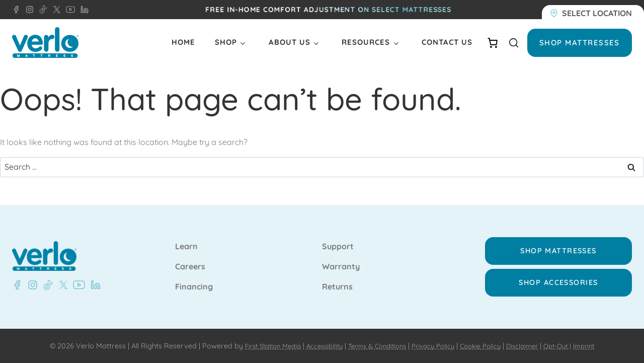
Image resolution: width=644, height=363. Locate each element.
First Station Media (259, 346)
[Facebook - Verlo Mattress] (16, 10)
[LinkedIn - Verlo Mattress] (83, 10)
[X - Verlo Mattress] (55, 10)
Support (338, 247)
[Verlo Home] (45, 43)
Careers (190, 267)
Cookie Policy (486, 346)
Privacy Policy (435, 346)
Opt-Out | (570, 346)
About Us (290, 42)
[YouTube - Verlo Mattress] (68, 10)
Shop (226, 42)
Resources (366, 42)
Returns (337, 287)
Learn (186, 247)
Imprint (600, 346)
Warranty (341, 267)
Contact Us (447, 42)
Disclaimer (532, 346)
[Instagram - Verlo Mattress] (28, 10)
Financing (194, 287)
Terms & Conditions (374, 346)
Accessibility (316, 346)
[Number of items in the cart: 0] (493, 43)
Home (183, 42)
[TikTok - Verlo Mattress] (41, 10)
